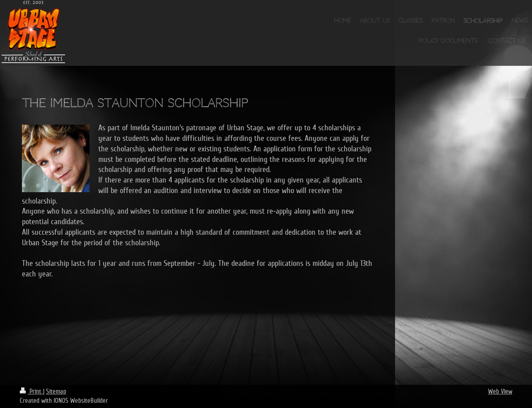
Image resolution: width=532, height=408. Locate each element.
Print (31, 391)
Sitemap (56, 391)
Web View (500, 391)
